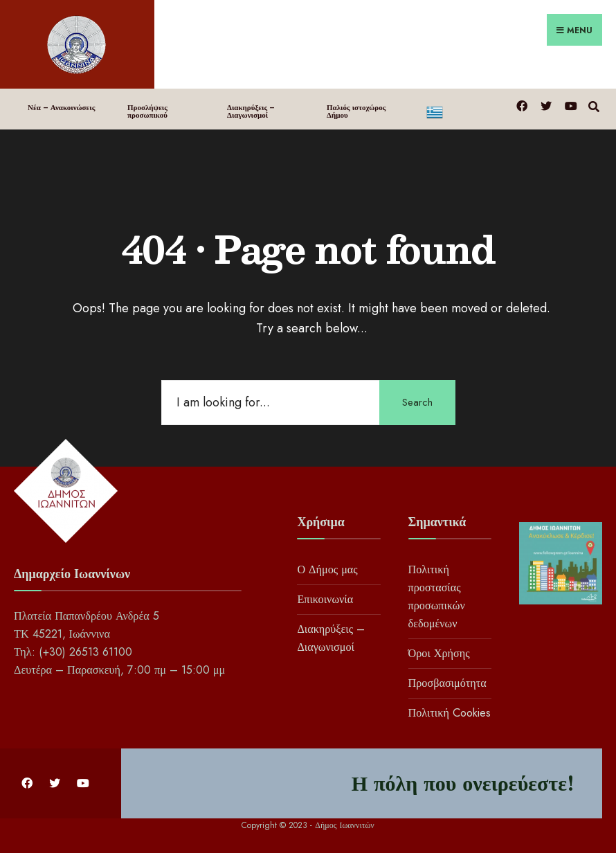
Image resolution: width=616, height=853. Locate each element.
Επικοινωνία (325, 599)
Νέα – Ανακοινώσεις (61, 107)
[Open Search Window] (594, 105)
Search (417, 402)
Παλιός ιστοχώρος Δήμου (356, 111)
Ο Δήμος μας (327, 569)
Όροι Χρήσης (439, 653)
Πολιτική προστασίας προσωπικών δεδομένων (437, 596)
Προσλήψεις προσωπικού (147, 111)
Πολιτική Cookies (450, 713)
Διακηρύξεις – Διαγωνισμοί (251, 111)
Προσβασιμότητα (447, 683)
